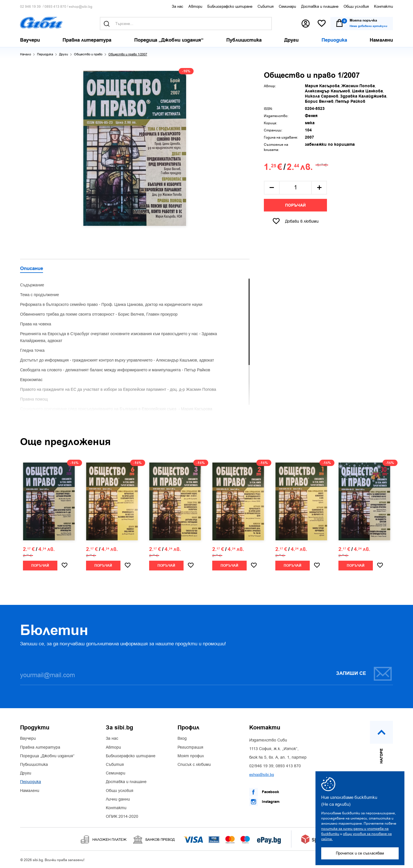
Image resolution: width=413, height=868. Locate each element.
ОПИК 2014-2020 (122, 817)
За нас (178, 6)
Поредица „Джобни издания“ (47, 756)
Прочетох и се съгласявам (360, 853)
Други (64, 54)
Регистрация (190, 747)
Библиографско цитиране (230, 6)
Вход (182, 739)
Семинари (287, 6)
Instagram (264, 802)
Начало (26, 54)
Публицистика (34, 765)
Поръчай (295, 205)
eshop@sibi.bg (81, 7)
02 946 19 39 (30, 7)
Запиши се (364, 674)
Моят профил (191, 756)
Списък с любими (194, 765)
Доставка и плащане (320, 6)
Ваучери (28, 739)
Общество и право (88, 54)
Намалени (30, 791)
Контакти (383, 6)
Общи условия (356, 6)
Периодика (45, 54)
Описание (32, 269)
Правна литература (40, 747)
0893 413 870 (55, 7)
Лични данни (118, 799)
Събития (266, 6)
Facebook (264, 792)
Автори (195, 6)
